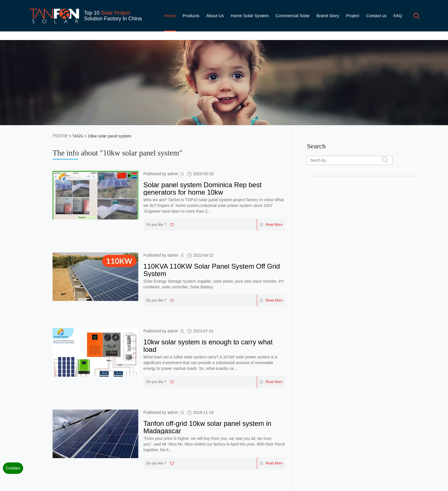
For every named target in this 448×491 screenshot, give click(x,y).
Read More (271, 225)
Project (353, 16)
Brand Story (328, 16)
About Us (215, 16)
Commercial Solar (293, 16)
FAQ (398, 16)
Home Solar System (250, 16)
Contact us (376, 16)
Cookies (13, 468)
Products (191, 16)
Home (170, 16)
